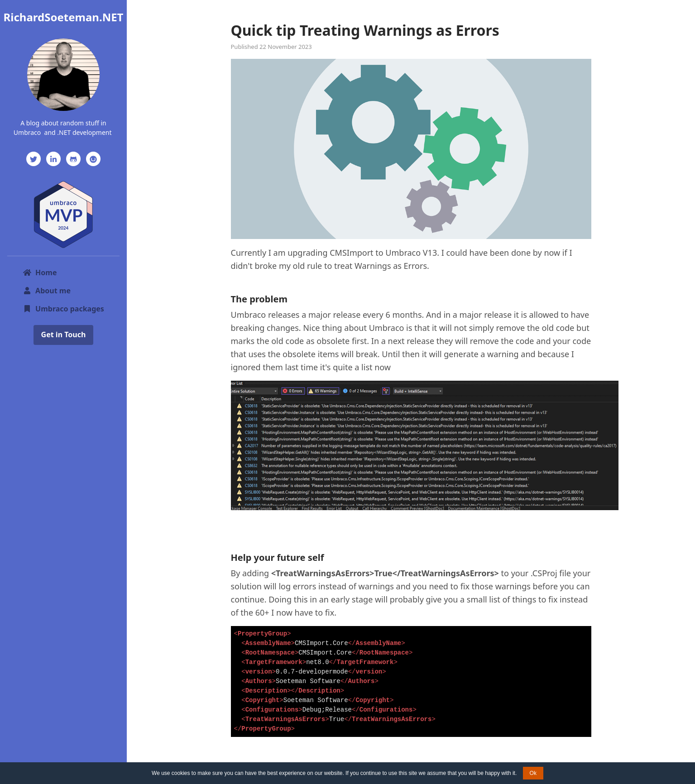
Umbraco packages (63, 309)
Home (40, 272)
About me (47, 291)
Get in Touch (64, 335)
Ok (533, 773)
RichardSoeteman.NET (64, 17)
